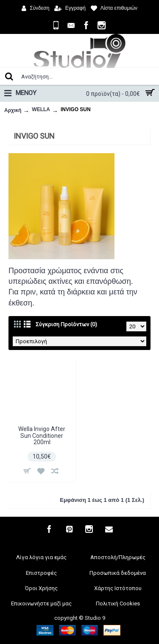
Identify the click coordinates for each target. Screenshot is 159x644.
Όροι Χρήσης (41, 588)
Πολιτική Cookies (118, 603)
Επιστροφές (41, 573)
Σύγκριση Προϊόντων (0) (66, 324)
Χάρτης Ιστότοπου (118, 588)
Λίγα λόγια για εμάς (41, 557)
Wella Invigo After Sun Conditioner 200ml (42, 435)
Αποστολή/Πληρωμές (118, 557)
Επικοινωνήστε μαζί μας (41, 603)
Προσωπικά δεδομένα (118, 573)
